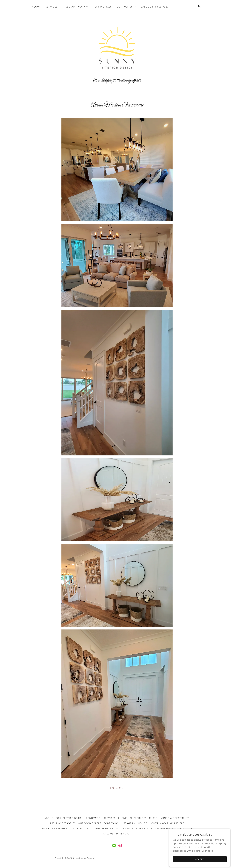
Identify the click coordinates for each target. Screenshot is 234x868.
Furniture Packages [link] (132, 818)
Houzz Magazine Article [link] (167, 823)
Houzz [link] (143, 823)
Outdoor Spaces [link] (90, 823)
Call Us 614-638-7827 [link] (155, 7)
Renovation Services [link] (101, 818)
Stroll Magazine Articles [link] (95, 828)
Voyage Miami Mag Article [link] (134, 828)
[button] (53, 7)
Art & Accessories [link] (63, 823)
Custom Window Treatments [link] (169, 818)
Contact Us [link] (184, 828)
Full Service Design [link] (70, 818)
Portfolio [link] (111, 823)
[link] (117, 49)
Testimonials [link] (103, 7)
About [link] (36, 7)
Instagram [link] (128, 823)
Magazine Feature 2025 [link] (58, 828)
